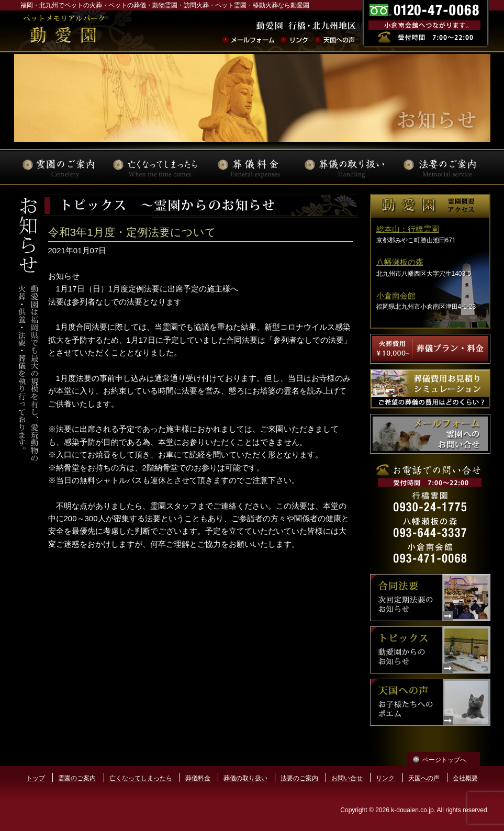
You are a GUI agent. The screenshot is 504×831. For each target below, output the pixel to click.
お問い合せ (347, 778)
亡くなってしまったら (141, 778)
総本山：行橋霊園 (408, 229)
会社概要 (465, 778)
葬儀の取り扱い (245, 778)
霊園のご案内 (77, 778)
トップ (36, 778)
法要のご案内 (299, 778)
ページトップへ (444, 760)
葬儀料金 (198, 778)
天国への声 (424, 778)
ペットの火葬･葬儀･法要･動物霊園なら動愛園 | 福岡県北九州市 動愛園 (64, 31)
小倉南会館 (396, 295)
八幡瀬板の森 (400, 262)
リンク (385, 778)
